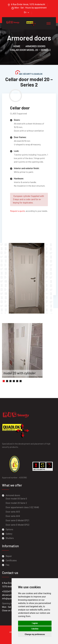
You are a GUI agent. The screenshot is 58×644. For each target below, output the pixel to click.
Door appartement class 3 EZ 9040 (22, 507)
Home (17, 46)
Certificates (11, 561)
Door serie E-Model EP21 (18, 520)
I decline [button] (35, 629)
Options (9, 529)
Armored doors (35, 46)
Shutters (10, 538)
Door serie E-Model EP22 (18, 525)
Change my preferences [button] (35, 634)
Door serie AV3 (13, 512)
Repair (9, 556)
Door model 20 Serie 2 (16, 503)
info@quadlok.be (10, 599)
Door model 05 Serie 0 (16, 499)
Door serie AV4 (13, 516)
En (25, 12)
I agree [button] (35, 623)
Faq (7, 565)
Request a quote (17, 211)
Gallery (9, 534)
